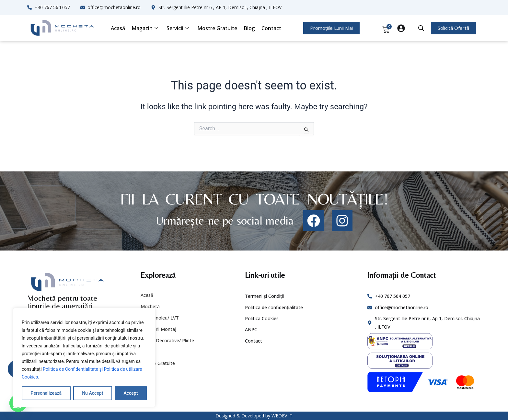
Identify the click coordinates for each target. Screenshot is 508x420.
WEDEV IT (282, 416)
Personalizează (46, 393)
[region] (84, 357)
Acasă (118, 28)
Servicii (178, 28)
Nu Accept (92, 393)
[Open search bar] (421, 28)
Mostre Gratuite (217, 28)
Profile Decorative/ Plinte (167, 340)
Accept (131, 393)
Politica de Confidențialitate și (73, 369)
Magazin (145, 28)
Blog (249, 28)
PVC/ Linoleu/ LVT (160, 318)
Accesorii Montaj (158, 329)
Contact (271, 28)
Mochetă (150, 306)
